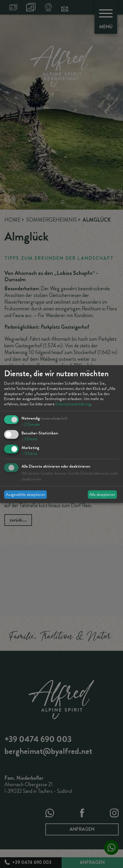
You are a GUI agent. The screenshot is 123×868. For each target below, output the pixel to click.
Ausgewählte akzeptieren (26, 494)
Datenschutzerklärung (73, 404)
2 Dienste (31, 424)
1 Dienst (29, 439)
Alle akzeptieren (102, 494)
